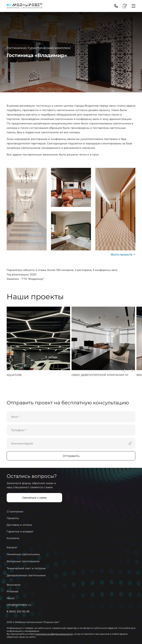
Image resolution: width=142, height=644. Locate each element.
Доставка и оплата (19, 525)
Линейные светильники (23, 554)
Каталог (12, 547)
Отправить (71, 456)
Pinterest (13, 591)
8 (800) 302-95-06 (18, 611)
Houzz (11, 598)
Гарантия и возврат (20, 531)
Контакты (13, 538)
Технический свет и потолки (26, 568)
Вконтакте (14, 585)
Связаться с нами (34, 498)
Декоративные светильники (26, 575)
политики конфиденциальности (54, 634)
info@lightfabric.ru (19, 605)
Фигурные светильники (23, 561)
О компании (15, 511)
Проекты (13, 518)
